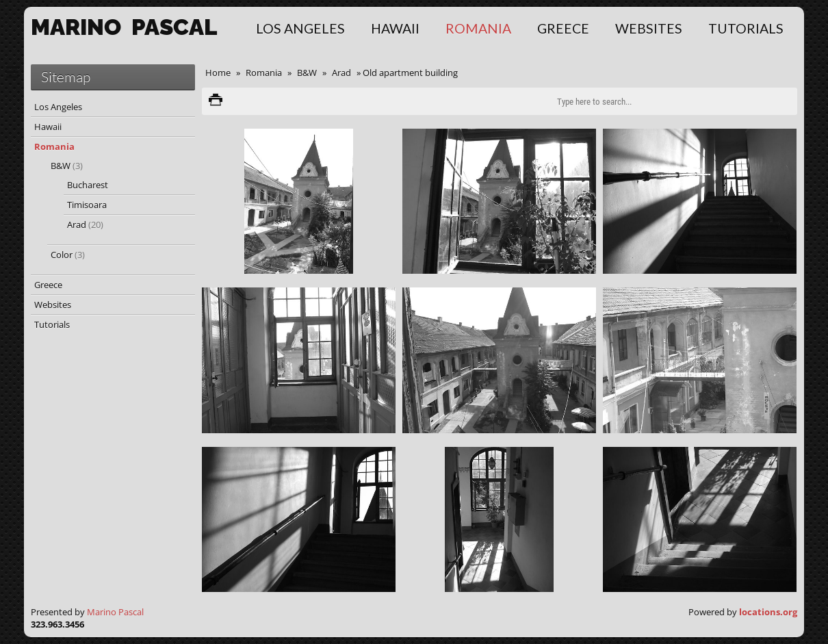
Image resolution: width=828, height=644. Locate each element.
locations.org (768, 612)
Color (68, 255)
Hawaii (395, 28)
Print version (216, 101)
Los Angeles (300, 28)
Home (218, 73)
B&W (307, 73)
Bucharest (88, 185)
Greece (563, 28)
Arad (341, 73)
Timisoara (87, 205)
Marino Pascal (115, 612)
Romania (478, 28)
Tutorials (746, 28)
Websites (649, 28)
